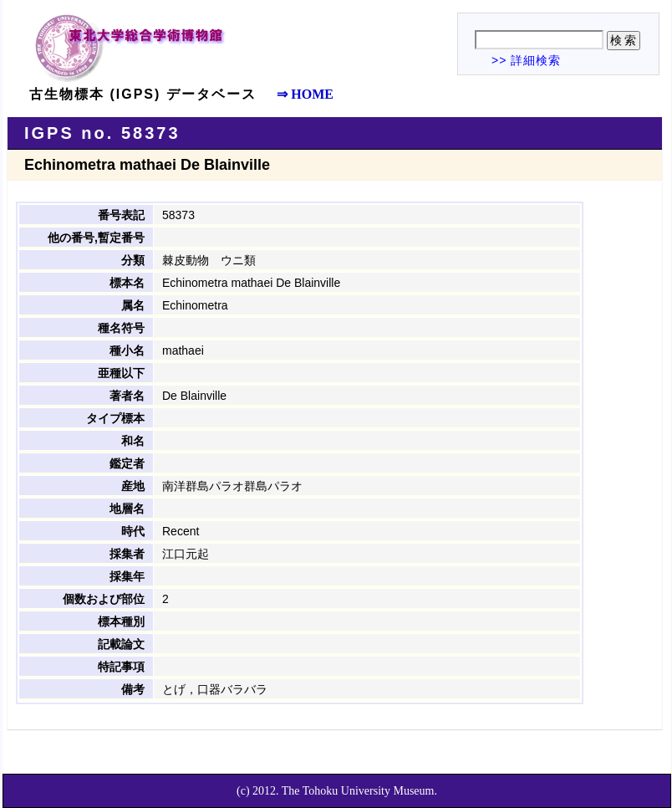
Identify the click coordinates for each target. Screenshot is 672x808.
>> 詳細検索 (526, 60)
